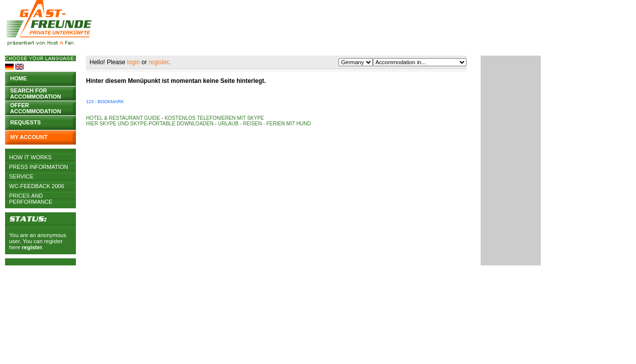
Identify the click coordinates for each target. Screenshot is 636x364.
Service (21, 176)
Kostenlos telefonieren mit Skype (214, 118)
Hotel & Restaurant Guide (123, 118)
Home (18, 78)
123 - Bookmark (105, 102)
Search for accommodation (36, 93)
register (32, 247)
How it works (30, 157)
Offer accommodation (36, 107)
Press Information (39, 167)
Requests (26, 122)
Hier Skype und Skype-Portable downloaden (150, 124)
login (133, 62)
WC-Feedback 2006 (37, 186)
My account (29, 137)
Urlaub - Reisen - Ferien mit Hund (265, 124)
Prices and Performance (31, 196)
